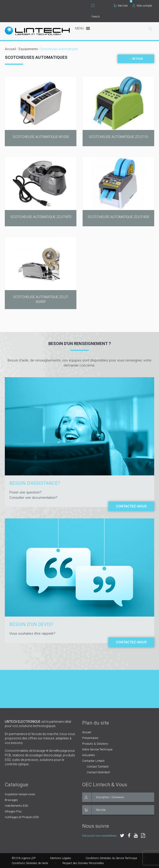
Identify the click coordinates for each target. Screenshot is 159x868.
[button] (79, 28)
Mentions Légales (61, 858)
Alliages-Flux (13, 811)
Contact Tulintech (98, 767)
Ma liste (120, 6)
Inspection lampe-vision (20, 794)
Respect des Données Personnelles (83, 863)
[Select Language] (101, 17)
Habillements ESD (17, 806)
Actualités (89, 755)
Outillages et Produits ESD (22, 817)
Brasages (11, 800)
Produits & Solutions (95, 744)
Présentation (90, 738)
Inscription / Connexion (103, 797)
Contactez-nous (131, 506)
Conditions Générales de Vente (30, 863)
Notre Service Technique (97, 749)
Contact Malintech (98, 772)
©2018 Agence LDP (24, 858)
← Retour (136, 59)
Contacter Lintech (93, 761)
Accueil (10, 49)
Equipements (28, 49)
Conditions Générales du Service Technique (111, 858)
